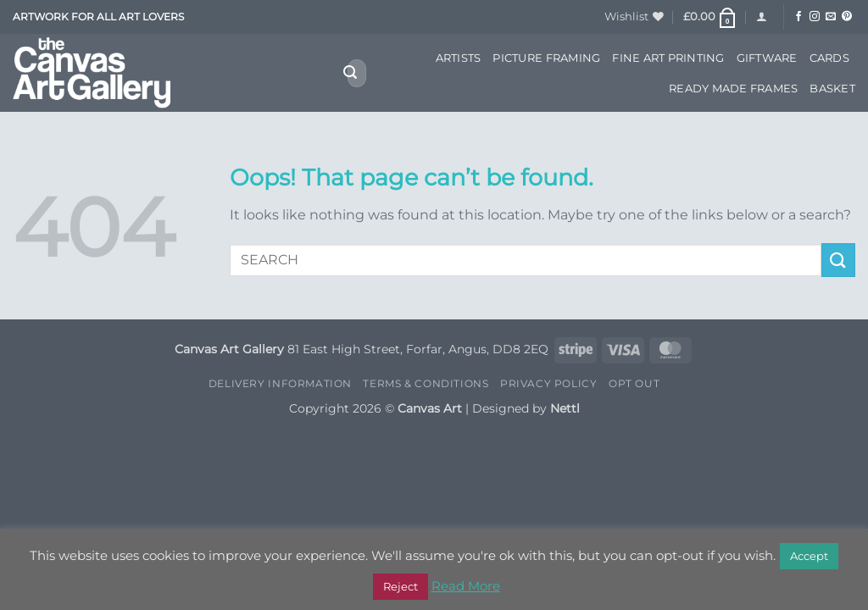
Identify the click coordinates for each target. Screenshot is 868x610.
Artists (459, 58)
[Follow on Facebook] (798, 17)
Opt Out (634, 383)
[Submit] (350, 74)
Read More (466, 586)
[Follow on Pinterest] (847, 17)
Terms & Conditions (426, 383)
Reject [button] (401, 586)
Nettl (565, 408)
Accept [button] (809, 556)
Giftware (767, 58)
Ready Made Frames (733, 89)
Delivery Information (280, 383)
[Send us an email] (831, 17)
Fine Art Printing (668, 58)
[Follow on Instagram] (815, 17)
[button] (710, 17)
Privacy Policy (549, 383)
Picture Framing (546, 58)
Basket (832, 89)
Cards (829, 58)
